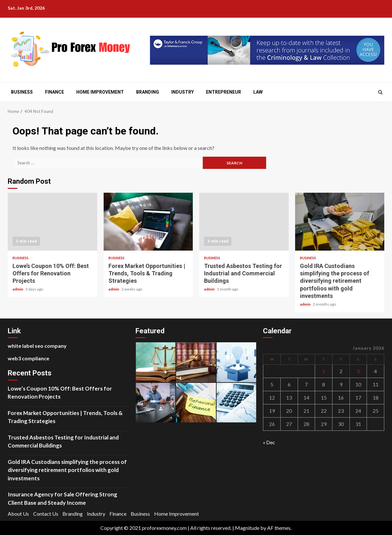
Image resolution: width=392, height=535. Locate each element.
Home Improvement (100, 92)
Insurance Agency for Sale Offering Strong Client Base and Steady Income (62, 498)
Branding (148, 92)
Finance (55, 92)
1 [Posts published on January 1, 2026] (324, 371)
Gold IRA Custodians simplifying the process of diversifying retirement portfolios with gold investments (340, 222)
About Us (18, 514)
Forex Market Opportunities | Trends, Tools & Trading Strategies (148, 222)
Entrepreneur (224, 92)
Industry (182, 92)
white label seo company (37, 346)
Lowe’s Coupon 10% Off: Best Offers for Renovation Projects (52, 222)
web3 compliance (28, 358)
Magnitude (247, 528)
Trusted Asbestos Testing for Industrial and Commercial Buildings (244, 222)
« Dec (269, 442)
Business (22, 92)
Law (258, 92)
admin (18, 289)
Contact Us (46, 514)
